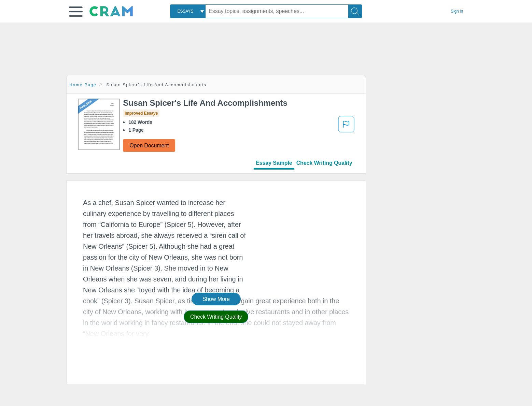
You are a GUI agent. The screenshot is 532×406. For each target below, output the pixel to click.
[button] (76, 12)
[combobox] (188, 11)
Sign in (457, 11)
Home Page (83, 85)
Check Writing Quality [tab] (324, 163)
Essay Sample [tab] (274, 163)
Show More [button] (216, 299)
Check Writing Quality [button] (216, 317)
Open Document (149, 146)
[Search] (355, 11)
